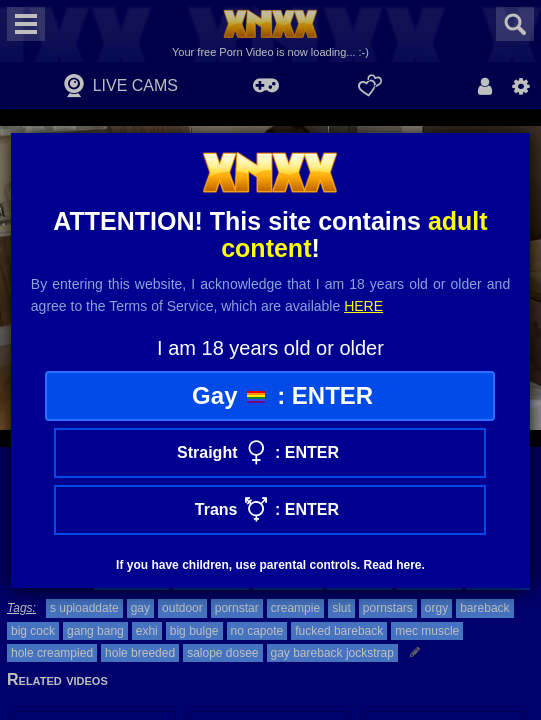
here (363, 306)
